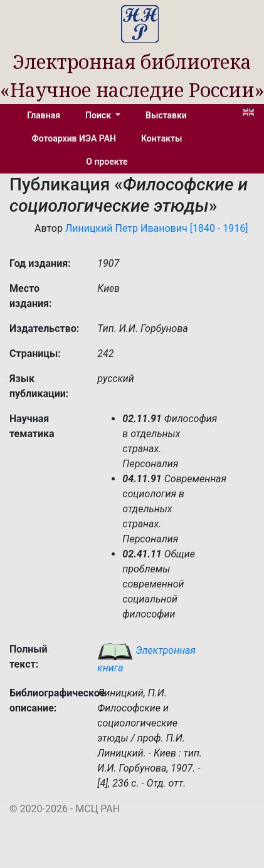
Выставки (166, 115)
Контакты (161, 138)
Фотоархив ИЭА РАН (74, 138)
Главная (44, 115)
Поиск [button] (99, 115)
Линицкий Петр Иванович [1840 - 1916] (157, 228)
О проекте (107, 162)
